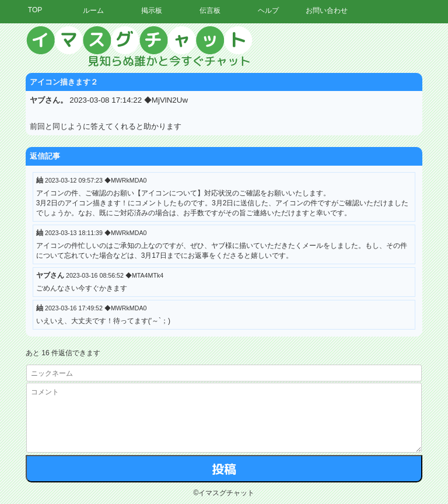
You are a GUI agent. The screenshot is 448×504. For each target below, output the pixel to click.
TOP (35, 10)
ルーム (93, 10)
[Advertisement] (340, 201)
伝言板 (210, 10)
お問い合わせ (327, 10)
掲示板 (152, 10)
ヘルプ (268, 10)
